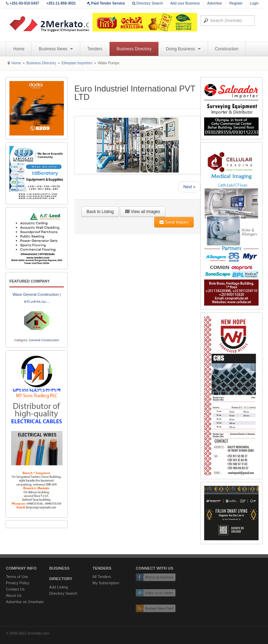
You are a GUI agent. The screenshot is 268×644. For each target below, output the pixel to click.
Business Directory (134, 49)
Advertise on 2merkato (25, 602)
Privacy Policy (18, 583)
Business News (56, 49)
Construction (227, 49)
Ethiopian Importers (77, 63)
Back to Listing (100, 212)
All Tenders (102, 577)
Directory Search (148, 3)
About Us (14, 595)
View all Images (143, 212)
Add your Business (185, 3)
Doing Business (183, 49)
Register (236, 3)
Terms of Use (17, 577)
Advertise (215, 3)
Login (254, 3)
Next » (189, 187)
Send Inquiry (174, 222)
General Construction (44, 340)
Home (19, 49)
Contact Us (15, 589)
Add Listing (58, 587)
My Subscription (106, 583)
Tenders (95, 49)
